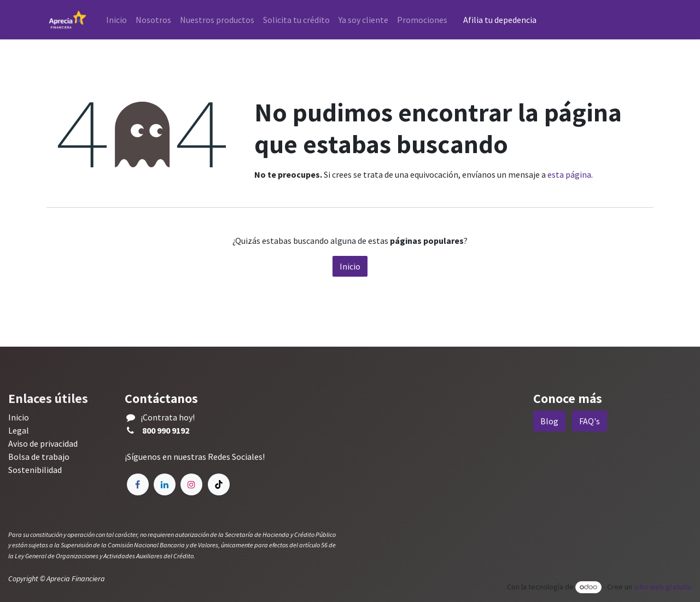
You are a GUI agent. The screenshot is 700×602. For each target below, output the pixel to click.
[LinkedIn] (165, 484)
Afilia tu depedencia (501, 20)
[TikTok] (219, 484)
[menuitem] (116, 20)
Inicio (350, 266)
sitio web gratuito (663, 587)
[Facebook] (138, 484)
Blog (549, 421)
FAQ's (590, 421)
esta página (569, 174)
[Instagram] (191, 484)
